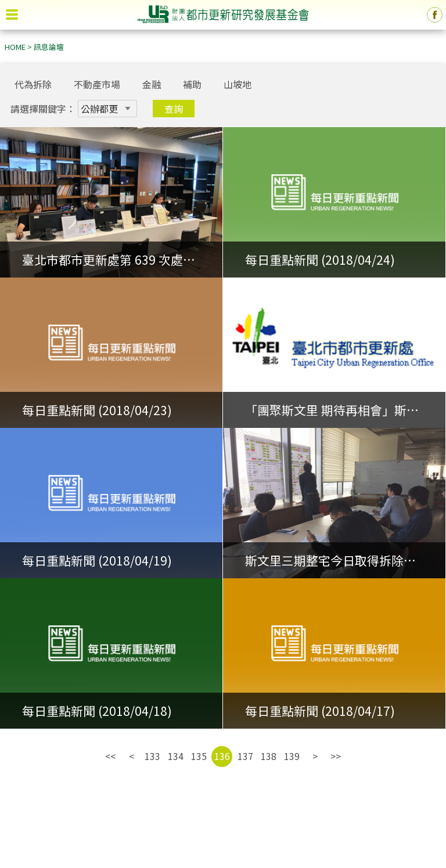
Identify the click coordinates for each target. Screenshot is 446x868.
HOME (15, 47)
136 (222, 756)
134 (176, 756)
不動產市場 (97, 84)
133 (152, 756)
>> (336, 756)
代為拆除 (33, 84)
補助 (192, 84)
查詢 (174, 109)
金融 (152, 84)
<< (110, 756)
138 (269, 756)
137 (245, 756)
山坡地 (238, 84)
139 (292, 756)
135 (199, 756)
